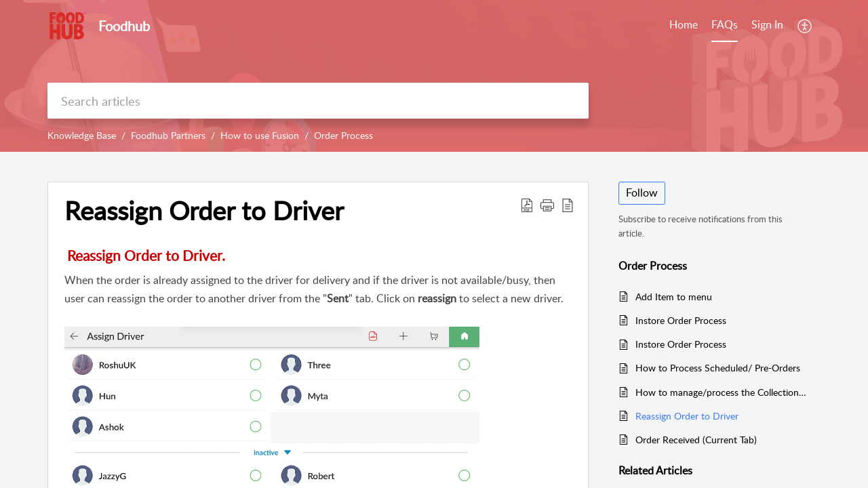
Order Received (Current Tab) (696, 440)
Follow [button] (642, 192)
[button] (805, 26)
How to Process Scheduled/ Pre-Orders (718, 368)
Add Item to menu (674, 297)
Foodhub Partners (168, 135)
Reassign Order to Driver (687, 416)
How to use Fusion (260, 135)
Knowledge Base (82, 135)
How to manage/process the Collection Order (721, 392)
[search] (318, 101)
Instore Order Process (681, 320)
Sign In (767, 24)
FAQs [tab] (725, 24)
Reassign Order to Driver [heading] (204, 211)
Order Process (343, 135)
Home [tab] (684, 24)
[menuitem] (767, 26)
